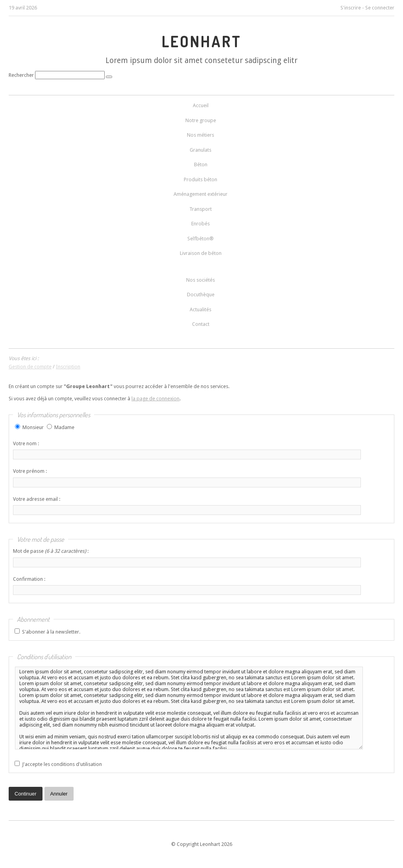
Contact (201, 324)
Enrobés (201, 224)
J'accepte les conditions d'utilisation (62, 764)
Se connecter (380, 8)
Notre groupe (201, 120)
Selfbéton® (201, 239)
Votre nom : (26, 443)
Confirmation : (29, 579)
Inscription (68, 367)
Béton (201, 164)
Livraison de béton (201, 253)
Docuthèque (201, 295)
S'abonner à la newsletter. (51, 632)
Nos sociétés (201, 280)
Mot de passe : (51, 551)
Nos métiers (201, 135)
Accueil (201, 105)
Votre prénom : (30, 471)
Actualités (201, 309)
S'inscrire (351, 8)
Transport (201, 209)
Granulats (201, 150)
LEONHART (202, 41)
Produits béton (201, 179)
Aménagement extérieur (201, 194)
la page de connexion (155, 399)
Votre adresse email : (37, 499)
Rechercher (21, 75)
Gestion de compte (30, 367)
